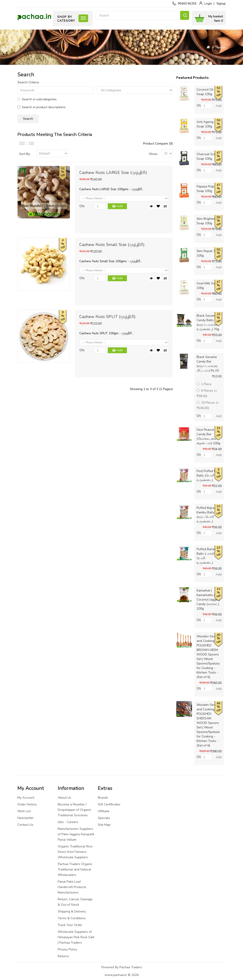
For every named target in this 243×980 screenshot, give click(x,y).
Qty (82, 206)
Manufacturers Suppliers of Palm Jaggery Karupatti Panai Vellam (76, 834)
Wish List (24, 811)
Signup (221, 4)
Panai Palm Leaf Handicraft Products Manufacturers (72, 887)
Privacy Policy (67, 949)
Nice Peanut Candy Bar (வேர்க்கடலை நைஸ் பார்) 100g (208, 436)
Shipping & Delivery (72, 911)
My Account (26, 798)
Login (208, 4)
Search (185, 15)
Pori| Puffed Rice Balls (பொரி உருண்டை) (208, 476)
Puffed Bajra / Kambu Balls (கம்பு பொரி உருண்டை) (206, 515)
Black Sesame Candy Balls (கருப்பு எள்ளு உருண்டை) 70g (208, 322)
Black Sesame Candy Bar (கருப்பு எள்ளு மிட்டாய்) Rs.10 (208, 364)
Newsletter (25, 818)
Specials (104, 818)
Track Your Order (70, 925)
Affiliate (104, 811)
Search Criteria (28, 82)
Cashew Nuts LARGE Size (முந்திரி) (113, 173)
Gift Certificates (109, 804)
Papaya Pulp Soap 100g (205, 189)
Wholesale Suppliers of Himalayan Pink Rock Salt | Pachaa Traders (76, 937)
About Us (64, 798)
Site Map (104, 825)
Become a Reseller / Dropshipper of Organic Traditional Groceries (75, 810)
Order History (27, 804)
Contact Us (25, 825)
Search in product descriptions (41, 107)
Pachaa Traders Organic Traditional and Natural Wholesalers (75, 869)
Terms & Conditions (72, 918)
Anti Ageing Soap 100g (205, 124)
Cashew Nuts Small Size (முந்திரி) (112, 245)
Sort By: (25, 154)
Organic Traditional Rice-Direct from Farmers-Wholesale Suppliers (76, 852)
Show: (154, 154)
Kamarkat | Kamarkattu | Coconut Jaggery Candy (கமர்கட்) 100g (208, 600)
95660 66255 (187, 4)
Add (120, 206)
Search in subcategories (37, 99)
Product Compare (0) (158, 144)
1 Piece (204, 384)
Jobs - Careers (68, 822)
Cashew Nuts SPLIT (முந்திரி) (108, 317)
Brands (103, 798)
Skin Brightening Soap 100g (208, 221)
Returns (63, 956)
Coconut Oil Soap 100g (205, 92)
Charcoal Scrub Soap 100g (208, 156)
